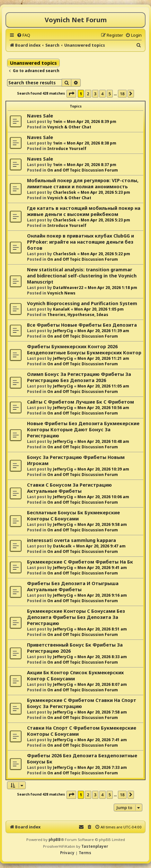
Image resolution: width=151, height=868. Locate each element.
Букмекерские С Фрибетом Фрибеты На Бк (80, 562)
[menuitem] (23, 35)
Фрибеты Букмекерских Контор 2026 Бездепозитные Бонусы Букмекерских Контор (84, 350)
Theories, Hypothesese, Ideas (78, 315)
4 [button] (102, 94)
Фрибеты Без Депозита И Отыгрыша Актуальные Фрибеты (73, 586)
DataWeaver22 (68, 288)
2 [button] (88, 94)
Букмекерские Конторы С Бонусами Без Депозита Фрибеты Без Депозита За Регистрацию (76, 617)
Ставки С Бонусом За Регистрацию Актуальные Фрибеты (69, 488)
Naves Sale (40, 116)
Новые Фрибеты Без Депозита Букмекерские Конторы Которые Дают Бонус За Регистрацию (83, 429)
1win (58, 121)
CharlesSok (65, 192)
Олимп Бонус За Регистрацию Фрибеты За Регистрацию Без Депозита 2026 (79, 377)
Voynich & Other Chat (69, 127)
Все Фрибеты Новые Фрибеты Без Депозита (82, 325)
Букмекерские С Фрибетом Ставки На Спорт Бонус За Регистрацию (82, 703)
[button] (71, 94)
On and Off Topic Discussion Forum (83, 170)
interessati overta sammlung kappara (71, 540)
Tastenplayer (95, 846)
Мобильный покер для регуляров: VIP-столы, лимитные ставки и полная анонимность (83, 183)
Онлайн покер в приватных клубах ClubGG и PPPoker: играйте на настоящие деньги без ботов (80, 242)
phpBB (55, 840)
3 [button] (95, 94)
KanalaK (61, 309)
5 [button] (110, 94)
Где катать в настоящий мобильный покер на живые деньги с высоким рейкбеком (84, 211)
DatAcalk (62, 546)
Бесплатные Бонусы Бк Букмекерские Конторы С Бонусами (73, 516)
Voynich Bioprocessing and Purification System (82, 303)
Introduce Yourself (67, 149)
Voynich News (61, 293)
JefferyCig (63, 331)
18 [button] (122, 94)
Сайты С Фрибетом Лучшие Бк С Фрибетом (80, 402)
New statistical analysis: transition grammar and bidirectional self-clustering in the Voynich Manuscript (82, 276)
